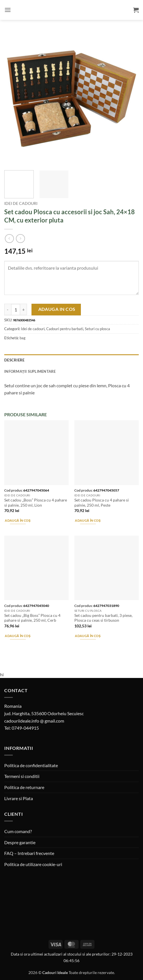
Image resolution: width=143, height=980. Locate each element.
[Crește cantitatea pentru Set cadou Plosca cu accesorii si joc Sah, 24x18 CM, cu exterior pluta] (24, 309)
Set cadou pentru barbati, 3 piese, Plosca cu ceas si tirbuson (103, 618)
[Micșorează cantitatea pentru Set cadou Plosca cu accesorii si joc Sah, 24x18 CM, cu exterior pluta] (8, 309)
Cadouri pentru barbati (65, 329)
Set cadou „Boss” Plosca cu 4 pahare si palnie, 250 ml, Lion (36, 503)
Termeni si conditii (22, 776)
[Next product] (9, 239)
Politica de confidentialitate (31, 765)
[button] (8, 10)
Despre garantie (20, 842)
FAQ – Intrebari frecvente (29, 853)
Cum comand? (18, 831)
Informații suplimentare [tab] (30, 371)
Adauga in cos (57, 309)
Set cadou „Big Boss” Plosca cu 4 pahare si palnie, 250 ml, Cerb (32, 618)
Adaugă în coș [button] (18, 520)
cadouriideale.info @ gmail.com (34, 721)
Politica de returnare (24, 787)
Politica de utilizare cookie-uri (33, 864)
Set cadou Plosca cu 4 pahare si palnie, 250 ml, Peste (102, 503)
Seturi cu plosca (97, 329)
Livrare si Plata (19, 798)
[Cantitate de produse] (16, 309)
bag (23, 338)
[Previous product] (20, 239)
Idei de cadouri (21, 203)
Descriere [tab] (14, 360)
